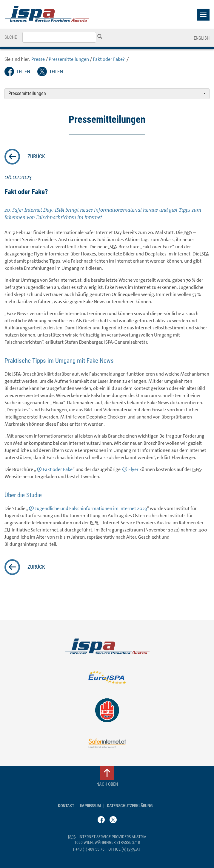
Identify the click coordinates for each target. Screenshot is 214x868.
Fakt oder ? (109, 59)
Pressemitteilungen (69, 59)
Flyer (133, 469)
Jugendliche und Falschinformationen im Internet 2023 (91, 508)
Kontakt (66, 806)
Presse (38, 59)
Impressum (90, 806)
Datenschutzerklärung (130, 806)
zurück (36, 156)
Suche (11, 37)
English (202, 38)
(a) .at (124, 849)
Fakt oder (58, 469)
